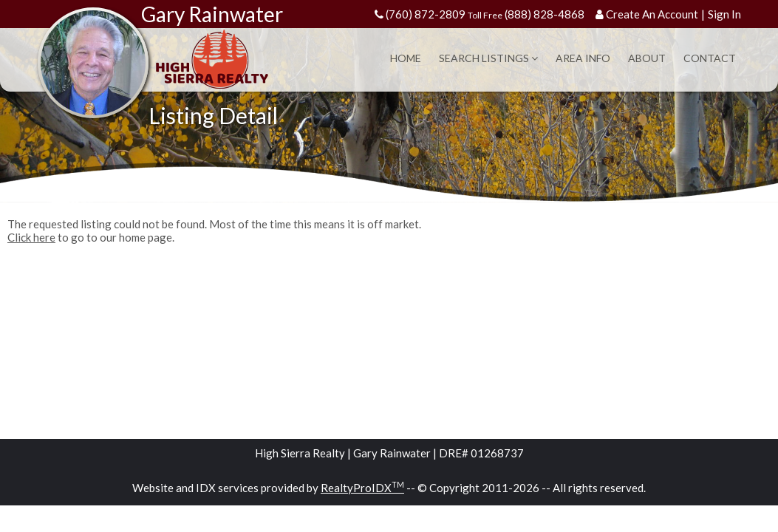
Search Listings (488, 58)
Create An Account (652, 14)
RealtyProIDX (362, 488)
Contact (710, 58)
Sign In (724, 14)
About (647, 58)
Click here (31, 237)
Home (406, 58)
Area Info (583, 58)
